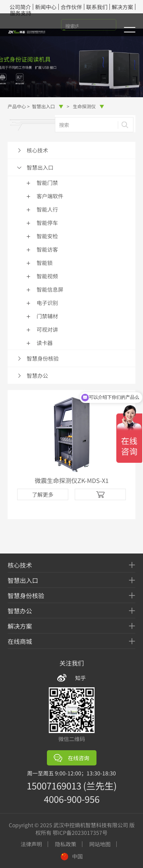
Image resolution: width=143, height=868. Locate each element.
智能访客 (47, 249)
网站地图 (100, 844)
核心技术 (37, 150)
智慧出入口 (48, 106)
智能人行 (47, 209)
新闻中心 (46, 7)
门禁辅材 (47, 316)
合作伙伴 (71, 7)
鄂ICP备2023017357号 (80, 833)
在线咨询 (71, 758)
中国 (72, 856)
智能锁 (45, 263)
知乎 (80, 678)
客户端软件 (50, 196)
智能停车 (47, 223)
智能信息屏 (50, 289)
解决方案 (122, 7)
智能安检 (47, 236)
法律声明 (31, 844)
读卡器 (45, 343)
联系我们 (97, 7)
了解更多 (43, 494)
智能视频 (47, 276)
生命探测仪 (88, 106)
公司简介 (20, 7)
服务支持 (21, 13)
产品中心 (17, 106)
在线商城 (20, 641)
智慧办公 (37, 375)
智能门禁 (47, 183)
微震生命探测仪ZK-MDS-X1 (72, 480)
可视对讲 (47, 329)
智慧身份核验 (43, 358)
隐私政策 (66, 844)
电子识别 (47, 303)
